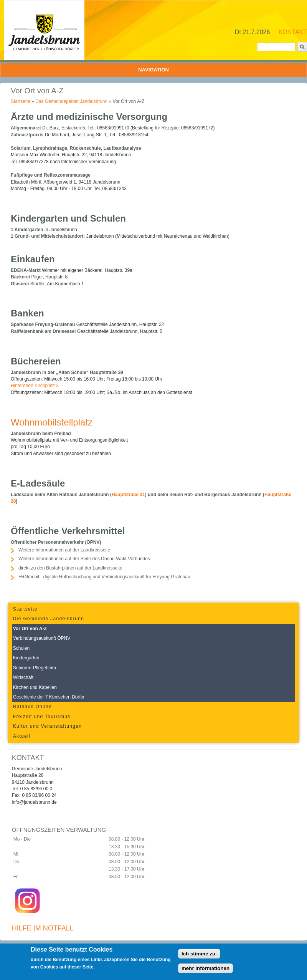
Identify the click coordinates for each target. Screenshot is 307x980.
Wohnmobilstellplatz (52, 422)
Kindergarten (26, 658)
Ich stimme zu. (199, 956)
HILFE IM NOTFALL (43, 928)
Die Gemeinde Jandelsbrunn (49, 619)
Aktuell (22, 736)
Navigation (153, 70)
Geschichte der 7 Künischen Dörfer (49, 697)
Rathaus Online (32, 707)
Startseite (21, 101)
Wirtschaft (23, 677)
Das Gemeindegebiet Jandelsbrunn (71, 101)
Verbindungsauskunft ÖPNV (42, 638)
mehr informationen (205, 971)
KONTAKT (293, 32)
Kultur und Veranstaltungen (47, 726)
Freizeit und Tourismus (42, 717)
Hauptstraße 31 (128, 495)
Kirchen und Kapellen (35, 687)
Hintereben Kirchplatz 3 (35, 386)
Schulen (21, 648)
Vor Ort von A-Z (30, 629)
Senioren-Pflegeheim (35, 668)
